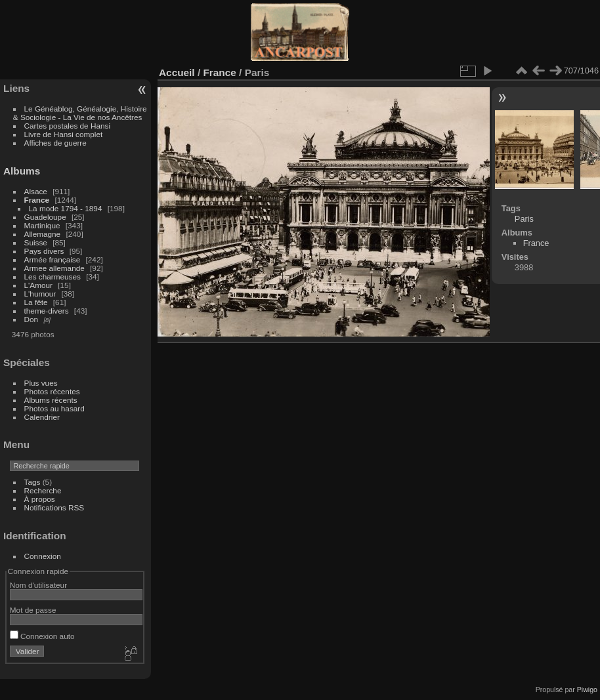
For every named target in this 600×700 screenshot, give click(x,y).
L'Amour (38, 285)
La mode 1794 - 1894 (66, 208)
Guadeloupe (45, 217)
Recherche (43, 490)
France (37, 200)
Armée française (53, 259)
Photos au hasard (54, 408)
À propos (40, 499)
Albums (22, 171)
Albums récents (51, 400)
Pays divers (44, 251)
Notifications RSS (54, 507)
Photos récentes (52, 391)
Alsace (36, 191)
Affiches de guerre (55, 143)
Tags (32, 482)
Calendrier (42, 417)
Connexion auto (42, 636)
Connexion (43, 556)
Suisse (36, 242)
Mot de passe (33, 610)
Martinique (42, 225)
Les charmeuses (53, 277)
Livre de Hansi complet (64, 134)
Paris (524, 219)
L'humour (40, 294)
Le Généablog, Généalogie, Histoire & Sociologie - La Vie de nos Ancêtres (80, 113)
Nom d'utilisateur (38, 585)
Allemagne (43, 234)
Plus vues (41, 383)
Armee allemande (54, 268)
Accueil (177, 72)
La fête (36, 302)
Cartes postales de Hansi (67, 126)
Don (32, 319)
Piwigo (587, 690)
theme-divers (47, 311)
